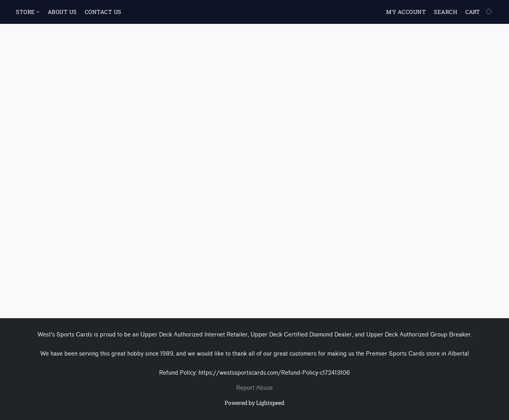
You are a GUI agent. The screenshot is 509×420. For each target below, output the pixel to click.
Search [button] (446, 12)
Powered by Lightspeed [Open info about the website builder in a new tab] (254, 403)
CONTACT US (103, 12)
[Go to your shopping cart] (479, 12)
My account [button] (406, 12)
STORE (28, 12)
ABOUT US (62, 12)
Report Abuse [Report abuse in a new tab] (254, 388)
